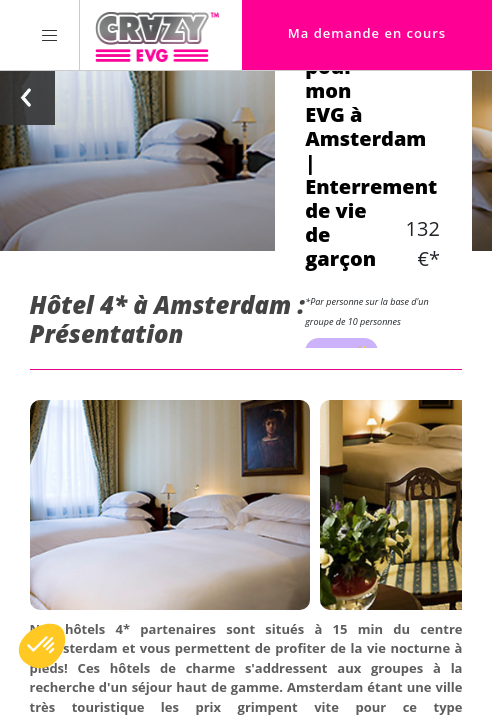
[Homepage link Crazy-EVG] (157, 35)
